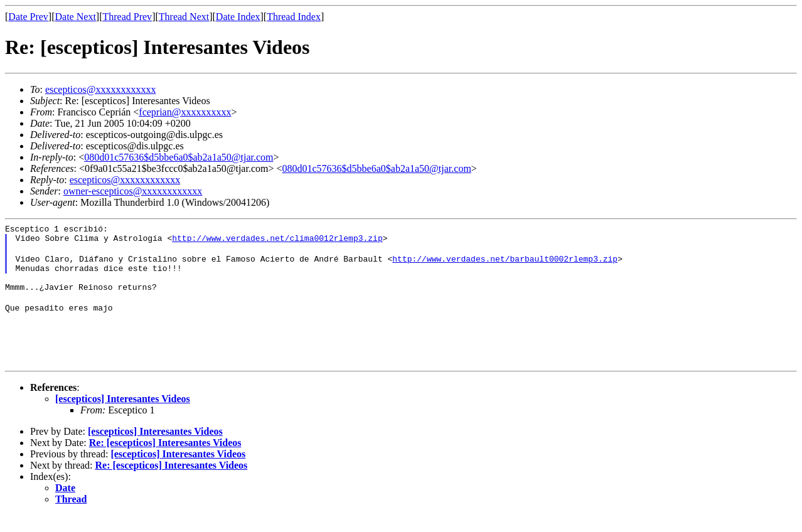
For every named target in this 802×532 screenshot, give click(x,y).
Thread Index (294, 17)
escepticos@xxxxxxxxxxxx (100, 89)
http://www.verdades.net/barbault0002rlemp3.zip (505, 264)
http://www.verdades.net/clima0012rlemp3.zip (277, 242)
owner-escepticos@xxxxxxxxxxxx (133, 191)
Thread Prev (127, 17)
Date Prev (28, 17)
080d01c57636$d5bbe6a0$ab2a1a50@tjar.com (179, 157)
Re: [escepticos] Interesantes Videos (165, 460)
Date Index (238, 17)
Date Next (76, 17)
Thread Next (184, 17)
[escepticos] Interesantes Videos (123, 416)
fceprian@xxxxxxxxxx (185, 112)
